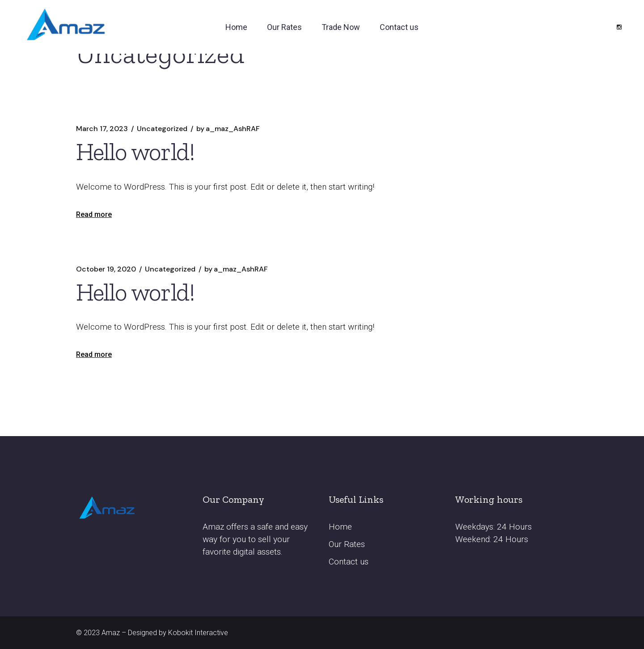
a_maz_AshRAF (228, 129)
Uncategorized (162, 129)
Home (340, 527)
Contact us (349, 562)
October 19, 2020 (106, 269)
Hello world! (135, 152)
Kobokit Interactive (198, 633)
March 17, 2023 (102, 129)
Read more (94, 214)
